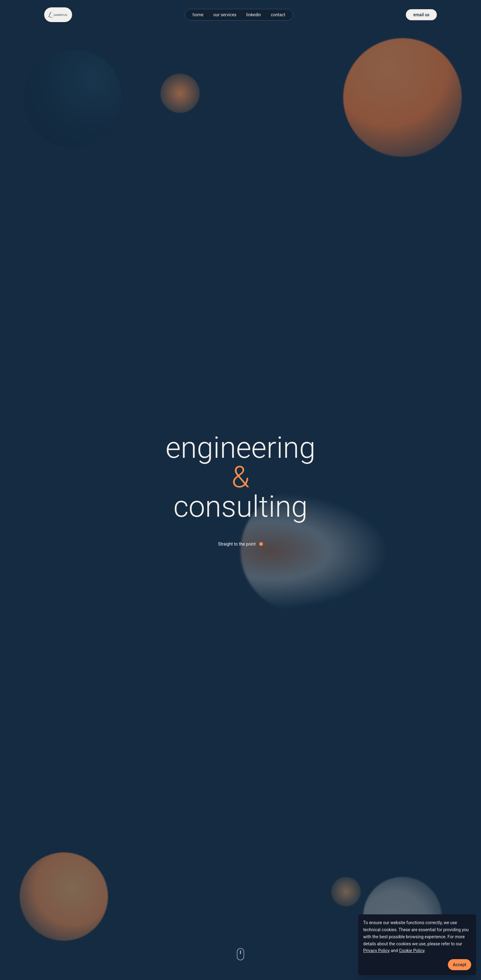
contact (278, 15)
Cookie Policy (412, 951)
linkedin (254, 15)
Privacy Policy (376, 951)
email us (421, 15)
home (198, 15)
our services (225, 15)
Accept (460, 965)
